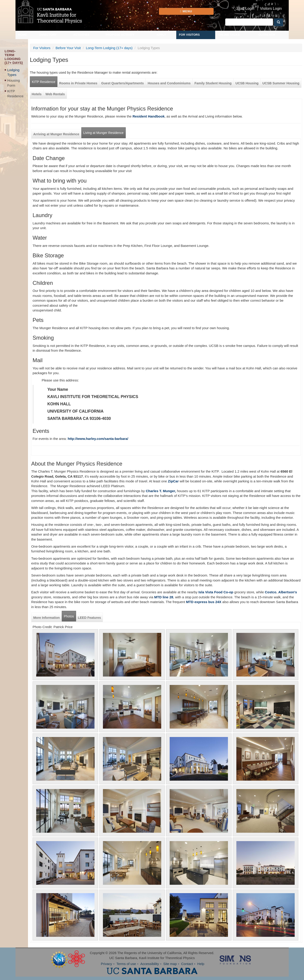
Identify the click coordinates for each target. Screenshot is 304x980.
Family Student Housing (213, 83)
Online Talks (229, 35)
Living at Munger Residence (103, 133)
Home (23, 35)
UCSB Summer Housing (281, 83)
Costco (271, 592)
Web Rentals (55, 94)
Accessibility (150, 964)
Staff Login (246, 9)
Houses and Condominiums (169, 83)
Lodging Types (13, 72)
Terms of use (126, 964)
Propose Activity (120, 35)
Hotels (37, 94)
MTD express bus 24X (204, 602)
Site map (170, 964)
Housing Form (14, 83)
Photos (69, 616)
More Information (46, 618)
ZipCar (173, 481)
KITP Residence (15, 93)
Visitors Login (271, 9)
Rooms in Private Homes (78, 83)
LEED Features (89, 618)
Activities (82, 35)
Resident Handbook (149, 116)
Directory (48, 35)
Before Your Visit (68, 48)
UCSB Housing (247, 83)
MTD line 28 (164, 597)
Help (201, 964)
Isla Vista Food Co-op (215, 592)
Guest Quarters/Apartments (123, 83)
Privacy (106, 964)
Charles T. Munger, (161, 491)
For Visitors (189, 35)
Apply (161, 35)
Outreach (267, 35)
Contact (187, 964)
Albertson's (288, 592)
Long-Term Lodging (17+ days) (109, 48)
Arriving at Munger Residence (56, 134)
